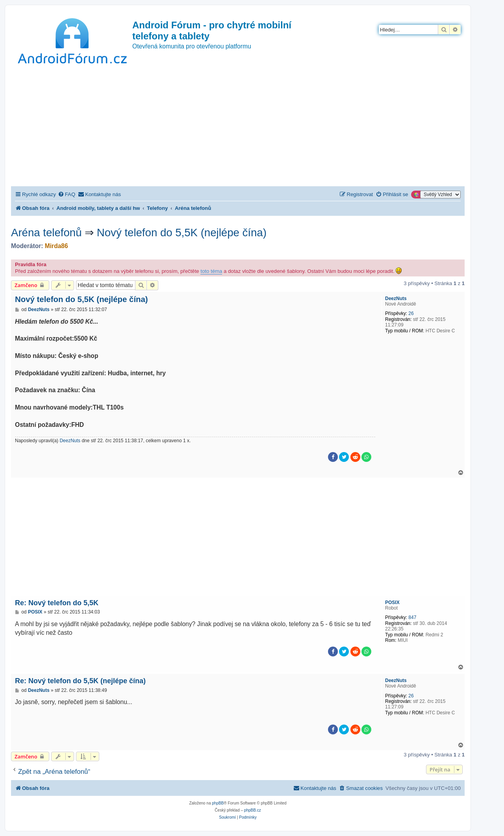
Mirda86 (57, 246)
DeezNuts (396, 298)
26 (411, 313)
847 (412, 617)
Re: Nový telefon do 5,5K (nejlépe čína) (80, 681)
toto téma (211, 271)
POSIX (392, 602)
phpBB (218, 803)
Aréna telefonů (46, 233)
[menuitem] (67, 194)
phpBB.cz (253, 810)
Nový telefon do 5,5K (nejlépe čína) (182, 233)
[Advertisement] (238, 127)
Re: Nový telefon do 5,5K (57, 603)
